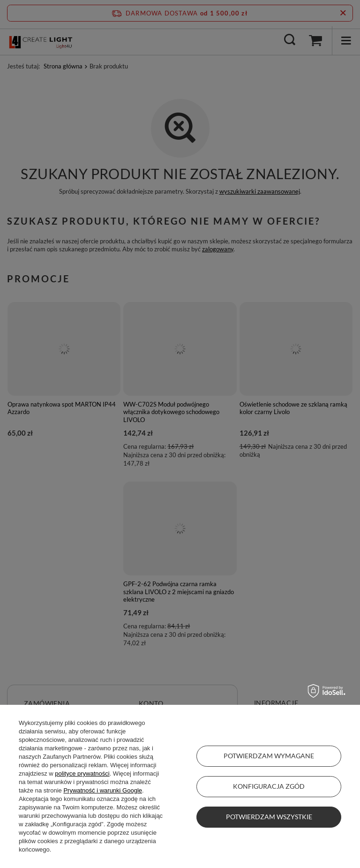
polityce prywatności (82, 774)
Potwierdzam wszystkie (269, 817)
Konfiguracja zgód (269, 786)
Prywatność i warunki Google (103, 790)
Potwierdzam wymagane (269, 756)
